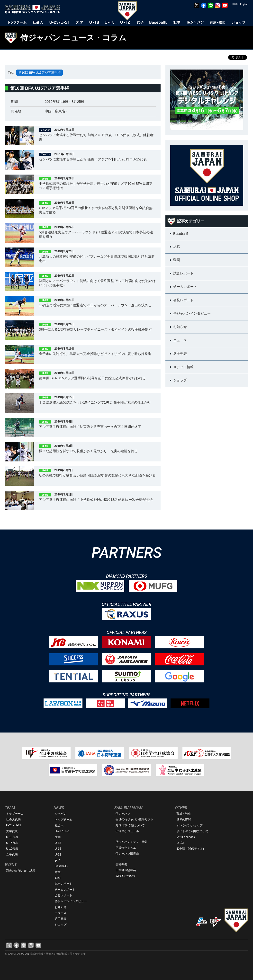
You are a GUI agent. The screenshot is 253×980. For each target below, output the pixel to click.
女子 (58, 860)
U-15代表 (12, 843)
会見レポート (63, 895)
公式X (180, 843)
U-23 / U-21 (14, 825)
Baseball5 (61, 866)
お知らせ (61, 907)
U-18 (58, 843)
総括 (58, 872)
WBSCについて (126, 876)
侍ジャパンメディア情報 (132, 842)
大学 (58, 837)
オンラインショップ (190, 825)
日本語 (234, 4)
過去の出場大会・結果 (21, 871)
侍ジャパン (123, 814)
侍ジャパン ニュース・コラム (73, 38)
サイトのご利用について (192, 831)
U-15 (58, 849)
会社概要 (121, 864)
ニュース (61, 913)
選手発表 (61, 919)
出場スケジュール (127, 831)
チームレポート (65, 890)
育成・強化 (184, 814)
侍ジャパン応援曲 (127, 854)
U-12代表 (12, 849)
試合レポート (63, 884)
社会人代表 (13, 820)
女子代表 (12, 855)
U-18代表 (12, 837)
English (244, 4)
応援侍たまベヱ (126, 848)
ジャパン (61, 814)
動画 (58, 878)
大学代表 (12, 831)
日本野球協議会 (126, 870)
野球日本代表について (130, 825)
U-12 (58, 855)
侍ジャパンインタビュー (71, 901)
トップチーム (15, 814)
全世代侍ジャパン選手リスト (135, 820)
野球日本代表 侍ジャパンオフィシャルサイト (34, 9)
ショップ (61, 925)
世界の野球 (184, 820)
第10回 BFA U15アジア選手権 (39, 73)
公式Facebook (186, 837)
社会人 (59, 825)
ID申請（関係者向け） (191, 849)
